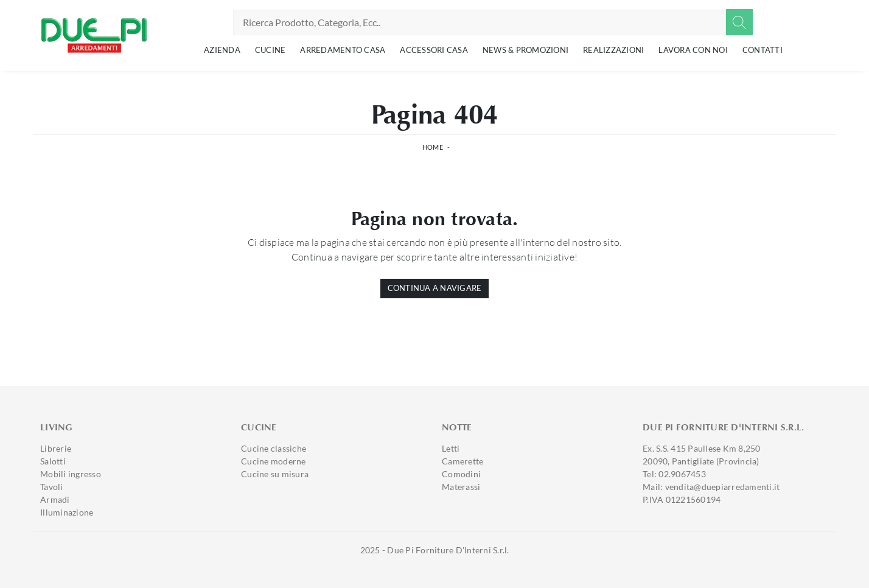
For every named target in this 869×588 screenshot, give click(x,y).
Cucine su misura (275, 474)
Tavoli (52, 487)
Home (433, 147)
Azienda (222, 50)
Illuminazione (67, 512)
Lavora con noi (693, 50)
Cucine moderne (274, 461)
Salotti (53, 461)
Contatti (763, 50)
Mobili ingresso (71, 474)
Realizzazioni (613, 50)
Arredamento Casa (343, 50)
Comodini (461, 474)
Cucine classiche (274, 448)
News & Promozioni (525, 50)
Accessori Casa (434, 50)
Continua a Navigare (435, 288)
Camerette (462, 461)
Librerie (56, 448)
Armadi (55, 499)
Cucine (270, 50)
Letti (451, 448)
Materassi (461, 487)
